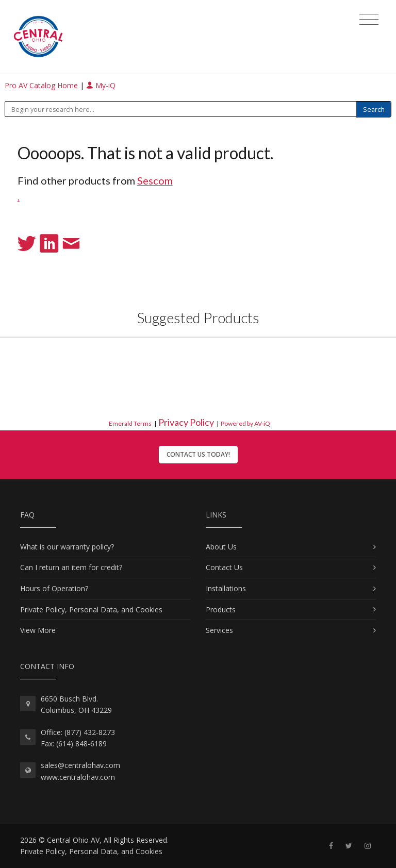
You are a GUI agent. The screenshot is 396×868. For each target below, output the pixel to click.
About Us (221, 547)
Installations (226, 588)
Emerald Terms (130, 423)
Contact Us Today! (198, 454)
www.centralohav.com (78, 777)
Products (221, 610)
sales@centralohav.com (80, 765)
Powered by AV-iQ (245, 423)
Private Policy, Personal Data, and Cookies (91, 610)
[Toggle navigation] (369, 20)
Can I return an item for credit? (71, 567)
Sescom (155, 180)
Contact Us (224, 567)
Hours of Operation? (54, 588)
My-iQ (101, 85)
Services (219, 630)
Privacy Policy (186, 422)
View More (38, 630)
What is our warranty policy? (67, 547)
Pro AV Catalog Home (42, 85)
